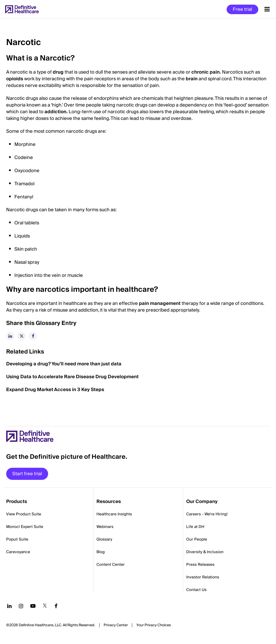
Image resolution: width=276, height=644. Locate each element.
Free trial (242, 9)
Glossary (104, 539)
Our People (197, 539)
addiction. (56, 112)
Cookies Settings (154, 625)
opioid (13, 79)
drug (58, 72)
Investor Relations (203, 577)
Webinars (105, 527)
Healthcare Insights (114, 514)
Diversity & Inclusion (205, 552)
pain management (160, 303)
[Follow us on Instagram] (21, 606)
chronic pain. (206, 72)
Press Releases (200, 564)
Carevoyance (18, 552)
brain (192, 79)
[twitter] (22, 336)
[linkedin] (10, 336)
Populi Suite (17, 539)
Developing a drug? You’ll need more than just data (64, 364)
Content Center (111, 564)
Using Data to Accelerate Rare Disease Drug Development (72, 377)
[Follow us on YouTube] (33, 606)
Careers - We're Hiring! (207, 514)
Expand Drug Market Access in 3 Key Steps (55, 390)
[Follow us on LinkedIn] (9, 606)
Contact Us (196, 590)
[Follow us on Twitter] (45, 606)
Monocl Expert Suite (25, 527)
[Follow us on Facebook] (56, 606)
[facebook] (33, 336)
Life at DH (195, 527)
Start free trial (27, 474)
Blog (101, 552)
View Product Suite (24, 514)
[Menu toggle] (267, 9)
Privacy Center (116, 625)
